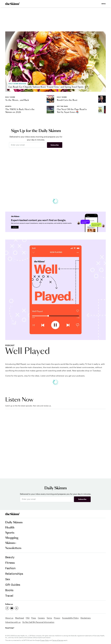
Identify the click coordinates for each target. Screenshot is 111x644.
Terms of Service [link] (58, 640)
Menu (104, 4)
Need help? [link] (10, 628)
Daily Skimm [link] (14, 522)
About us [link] (9, 618)
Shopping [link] (12, 538)
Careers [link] (41, 618)
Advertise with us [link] (13, 622)
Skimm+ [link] (11, 543)
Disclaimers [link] (86, 618)
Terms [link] (49, 618)
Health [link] (10, 528)
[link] (12, 4)
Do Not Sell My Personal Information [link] (38, 622)
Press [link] (34, 618)
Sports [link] (10, 533)
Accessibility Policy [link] (70, 618)
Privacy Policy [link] (45, 640)
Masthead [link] (20, 618)
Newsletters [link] (13, 548)
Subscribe (55, 145)
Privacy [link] (57, 618)
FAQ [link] (28, 618)
